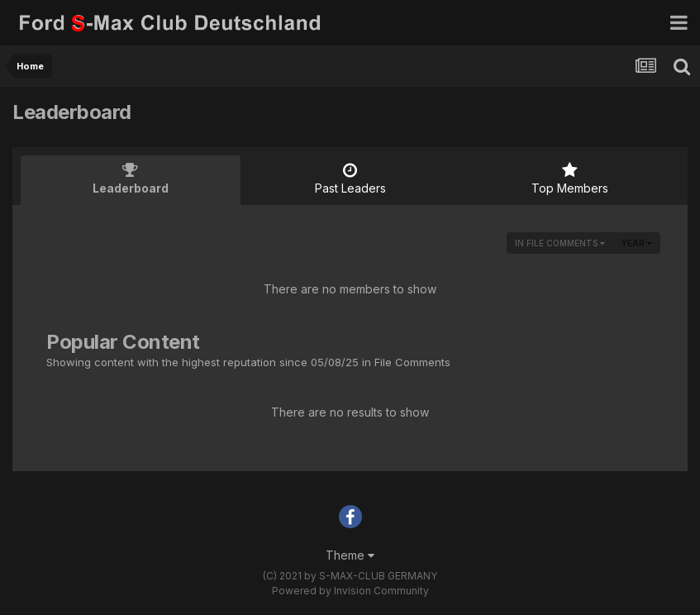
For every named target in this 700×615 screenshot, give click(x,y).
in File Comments (560, 243)
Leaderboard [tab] (131, 179)
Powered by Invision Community (350, 591)
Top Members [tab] (569, 179)
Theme (350, 555)
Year (637, 243)
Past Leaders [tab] (350, 179)
